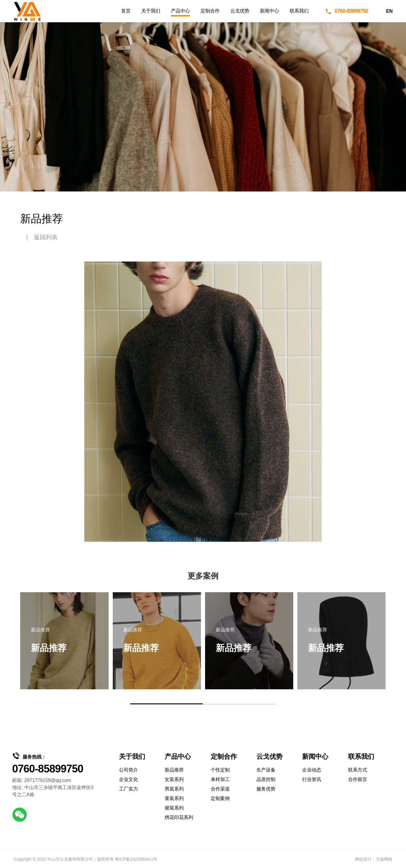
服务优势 (266, 789)
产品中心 (180, 11)
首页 (126, 11)
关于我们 (151, 11)
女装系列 (174, 779)
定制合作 (210, 11)
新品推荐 (174, 770)
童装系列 (174, 798)
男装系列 (174, 789)
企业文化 (129, 779)
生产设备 (266, 770)
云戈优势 (240, 11)
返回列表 (46, 237)
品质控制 (266, 779)
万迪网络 (384, 859)
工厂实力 (129, 789)
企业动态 (312, 770)
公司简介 (129, 770)
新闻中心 (269, 11)
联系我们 (299, 11)
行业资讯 (312, 779)
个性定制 (220, 770)
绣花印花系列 (179, 817)
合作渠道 (220, 789)
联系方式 (358, 770)
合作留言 (358, 779)
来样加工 (220, 779)
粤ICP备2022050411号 (136, 859)
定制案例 (220, 798)
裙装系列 (174, 808)
